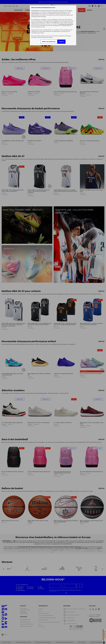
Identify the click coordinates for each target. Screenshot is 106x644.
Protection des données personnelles (42, 37)
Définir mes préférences (49, 42)
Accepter (61, 42)
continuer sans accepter (66, 24)
